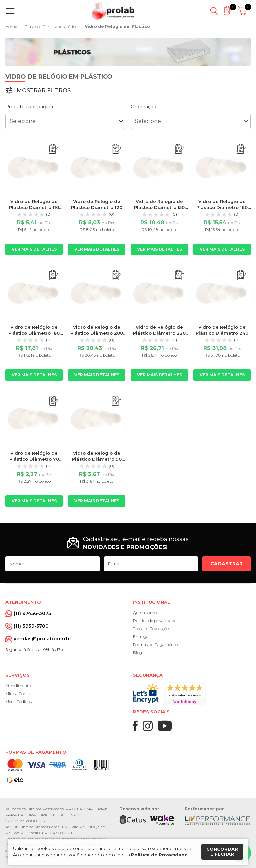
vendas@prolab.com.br (42, 639)
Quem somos (146, 613)
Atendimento (18, 686)
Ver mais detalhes (34, 249)
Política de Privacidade (159, 855)
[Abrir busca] (214, 11)
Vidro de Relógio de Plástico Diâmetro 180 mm (34, 333)
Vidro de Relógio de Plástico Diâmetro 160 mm (222, 207)
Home (11, 27)
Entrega (141, 637)
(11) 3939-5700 (31, 626)
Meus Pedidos (18, 702)
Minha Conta (18, 694)
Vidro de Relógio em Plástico (117, 27)
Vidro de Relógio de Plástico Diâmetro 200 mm (97, 333)
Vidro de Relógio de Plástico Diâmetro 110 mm (34, 207)
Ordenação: (144, 107)
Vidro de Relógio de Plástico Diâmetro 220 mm (159, 333)
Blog (137, 653)
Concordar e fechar (222, 852)
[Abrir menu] (11, 11)
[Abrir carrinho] (243, 11)
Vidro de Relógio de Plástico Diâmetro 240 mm (222, 333)
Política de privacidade (155, 621)
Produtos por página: (30, 107)
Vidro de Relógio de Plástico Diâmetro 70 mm (34, 459)
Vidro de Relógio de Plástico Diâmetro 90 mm (97, 459)
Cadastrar (226, 564)
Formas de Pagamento (155, 645)
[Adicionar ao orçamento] (54, 149)
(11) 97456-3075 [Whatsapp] (32, 613)
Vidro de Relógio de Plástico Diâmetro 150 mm (159, 207)
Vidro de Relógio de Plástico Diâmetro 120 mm (97, 207)
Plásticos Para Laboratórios (51, 27)
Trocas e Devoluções (152, 629)
